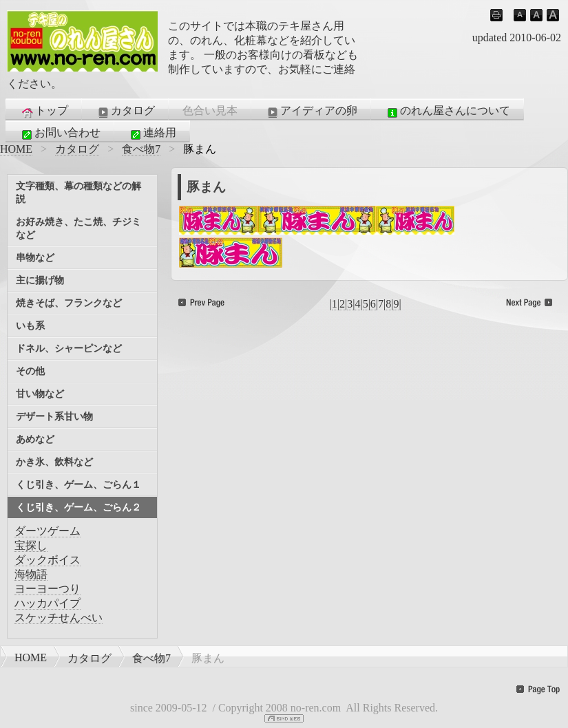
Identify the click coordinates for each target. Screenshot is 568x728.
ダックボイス (48, 560)
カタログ (125, 111)
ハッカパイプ (48, 603)
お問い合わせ (60, 133)
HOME (16, 149)
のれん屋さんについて (448, 111)
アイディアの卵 (311, 111)
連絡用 (152, 133)
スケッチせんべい (59, 618)
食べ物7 (141, 149)
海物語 (31, 574)
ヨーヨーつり (48, 589)
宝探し (31, 545)
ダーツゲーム (48, 531)
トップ (44, 111)
